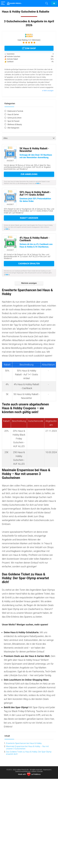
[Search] (47, 3)
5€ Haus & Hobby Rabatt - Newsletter (34, 150)
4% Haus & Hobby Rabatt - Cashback (35, 239)
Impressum (47, 770)
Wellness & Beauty (15, 124)
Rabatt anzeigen (29, 218)
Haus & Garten (13, 114)
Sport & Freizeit (13, 121)
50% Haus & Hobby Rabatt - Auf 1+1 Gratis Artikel (35, 193)
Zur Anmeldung (29, 174)
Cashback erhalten (29, 264)
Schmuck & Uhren (14, 118)
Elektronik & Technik (15, 111)
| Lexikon (33, 771)
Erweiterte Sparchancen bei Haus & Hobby (24, 743)
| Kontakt (40, 771)
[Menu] (3, 3)
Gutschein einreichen (54, 3)
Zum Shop (29, 48)
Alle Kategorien (13, 128)
